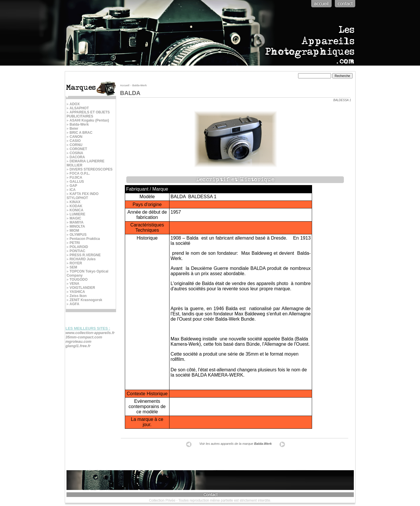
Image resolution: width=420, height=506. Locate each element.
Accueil (125, 85)
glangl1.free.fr (78, 346)
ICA (71, 190)
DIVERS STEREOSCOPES (90, 169)
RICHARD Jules (81, 259)
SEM (72, 267)
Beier (73, 129)
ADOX (73, 104)
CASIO (74, 141)
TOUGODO (77, 280)
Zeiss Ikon (77, 296)
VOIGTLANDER (81, 288)
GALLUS (75, 182)
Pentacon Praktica (83, 239)
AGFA (73, 304)
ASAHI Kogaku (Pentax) (88, 120)
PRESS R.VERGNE (84, 255)
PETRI (73, 243)
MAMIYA (75, 222)
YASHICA (76, 292)
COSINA (75, 153)
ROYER (75, 263)
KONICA (75, 210)
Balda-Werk (78, 124)
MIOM (73, 231)
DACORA (76, 157)
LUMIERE (76, 214)
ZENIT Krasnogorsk (85, 300)
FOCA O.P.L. (78, 173)
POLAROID (77, 247)
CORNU (75, 145)
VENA (73, 284)
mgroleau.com (79, 341)
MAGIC (74, 218)
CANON (75, 137)
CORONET (77, 149)
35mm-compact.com (84, 337)
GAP (72, 186)
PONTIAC (76, 251)
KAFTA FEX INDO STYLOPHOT (83, 196)
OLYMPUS (77, 235)
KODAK (75, 206)
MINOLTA (76, 226)
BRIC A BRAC (80, 133)
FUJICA (75, 178)
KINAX (74, 202)
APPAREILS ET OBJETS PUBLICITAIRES (88, 114)
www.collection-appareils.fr (90, 333)
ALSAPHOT (78, 108)
